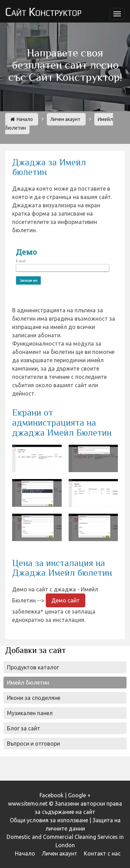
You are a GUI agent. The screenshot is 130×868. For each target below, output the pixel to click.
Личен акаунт (65, 119)
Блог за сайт (24, 728)
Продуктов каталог (33, 667)
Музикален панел (30, 713)
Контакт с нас (102, 853)
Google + (79, 795)
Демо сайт (66, 600)
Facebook (51, 795)
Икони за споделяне (34, 698)
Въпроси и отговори (33, 744)
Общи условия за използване (49, 820)
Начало (22, 119)
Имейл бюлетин (28, 683)
